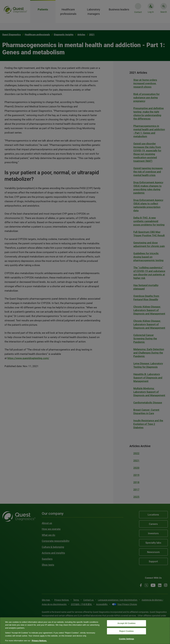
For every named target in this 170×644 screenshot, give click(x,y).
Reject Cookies (126, 631)
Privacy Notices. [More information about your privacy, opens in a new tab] (39, 641)
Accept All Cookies (127, 623)
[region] (85, 631)
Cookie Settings (127, 639)
